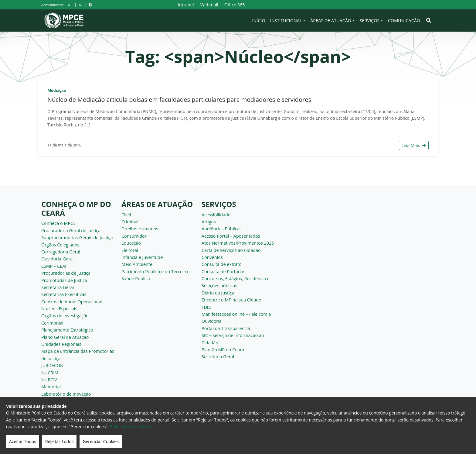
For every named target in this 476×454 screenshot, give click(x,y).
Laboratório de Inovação (66, 394)
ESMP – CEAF (54, 266)
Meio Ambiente (137, 264)
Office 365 (235, 5)
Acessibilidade (216, 215)
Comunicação (404, 21)
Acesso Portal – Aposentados (231, 236)
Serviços (370, 21)
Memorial (51, 387)
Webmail (209, 5)
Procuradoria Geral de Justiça (71, 230)
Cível (126, 215)
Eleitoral (130, 250)
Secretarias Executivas (64, 294)
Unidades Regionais (61, 344)
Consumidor (134, 236)
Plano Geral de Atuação (65, 337)
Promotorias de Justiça (64, 280)
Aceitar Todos (23, 441)
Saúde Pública (136, 279)
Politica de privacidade (132, 426)
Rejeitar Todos (59, 441)
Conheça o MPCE (58, 223)
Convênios (212, 257)
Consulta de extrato (222, 264)
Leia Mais (414, 145)
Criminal (130, 222)
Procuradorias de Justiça (66, 273)
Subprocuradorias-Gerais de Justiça (77, 237)
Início (259, 21)
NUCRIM (50, 373)
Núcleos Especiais (59, 309)
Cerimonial (52, 323)
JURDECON (52, 365)
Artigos (209, 222)
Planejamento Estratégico (67, 330)
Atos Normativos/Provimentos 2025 (238, 243)
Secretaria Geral (58, 287)
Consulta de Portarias (223, 272)
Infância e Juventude (142, 257)
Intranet (186, 5)
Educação (131, 243)
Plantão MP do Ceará (223, 350)
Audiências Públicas (222, 229)
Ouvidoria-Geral (58, 259)
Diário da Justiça (218, 293)
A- (80, 5)
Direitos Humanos (140, 229)
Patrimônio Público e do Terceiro (155, 272)
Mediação (57, 90)
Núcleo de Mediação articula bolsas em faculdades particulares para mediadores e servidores (179, 100)
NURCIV (49, 380)
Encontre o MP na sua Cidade (231, 300)
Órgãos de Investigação (65, 316)
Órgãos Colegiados (60, 245)
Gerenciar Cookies (101, 441)
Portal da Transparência (226, 328)
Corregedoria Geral (61, 252)
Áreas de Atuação (331, 21)
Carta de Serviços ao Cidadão (231, 250)
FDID (206, 307)
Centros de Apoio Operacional (72, 302)
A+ (70, 5)
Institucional (286, 21)
